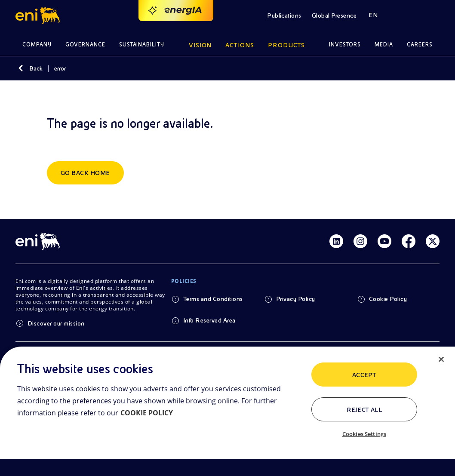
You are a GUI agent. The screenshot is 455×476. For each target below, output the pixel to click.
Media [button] (384, 45)
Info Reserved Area (209, 320)
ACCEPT (364, 375)
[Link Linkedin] (336, 241)
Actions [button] (240, 45)
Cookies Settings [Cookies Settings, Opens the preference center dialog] (364, 434)
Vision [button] (200, 45)
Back (36, 68)
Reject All (364, 410)
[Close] (441, 359)
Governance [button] (85, 45)
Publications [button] (284, 15)
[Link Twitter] (433, 241)
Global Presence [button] (334, 15)
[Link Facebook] (409, 241)
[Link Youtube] (384, 241)
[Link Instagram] (360, 241)
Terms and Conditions (213, 299)
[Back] (21, 68)
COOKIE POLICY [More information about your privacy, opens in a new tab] (147, 413)
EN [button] (373, 15)
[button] (39, 15)
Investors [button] (345, 45)
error (60, 68)
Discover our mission (56, 323)
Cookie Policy (388, 299)
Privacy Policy (296, 299)
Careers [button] (420, 45)
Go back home (85, 173)
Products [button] (286, 45)
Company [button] (37, 45)
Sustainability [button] (142, 45)
